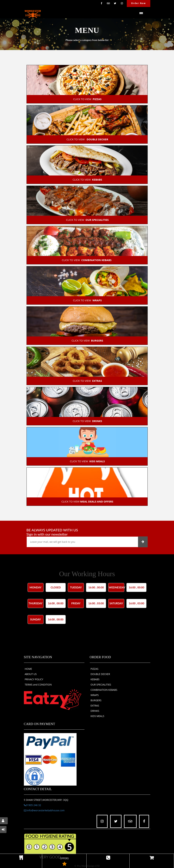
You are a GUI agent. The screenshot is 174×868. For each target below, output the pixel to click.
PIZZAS (95, 669)
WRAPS (95, 695)
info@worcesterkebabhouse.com (44, 810)
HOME (28, 669)
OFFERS (64, 862)
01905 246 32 (32, 805)
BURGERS (96, 700)
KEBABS (95, 679)
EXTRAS (95, 706)
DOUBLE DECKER (100, 674)
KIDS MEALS (97, 716)
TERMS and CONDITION (38, 685)
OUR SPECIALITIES (101, 685)
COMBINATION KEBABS (104, 690)
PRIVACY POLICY (34, 679)
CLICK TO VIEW (87, 99)
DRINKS (95, 711)
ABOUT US (31, 674)
